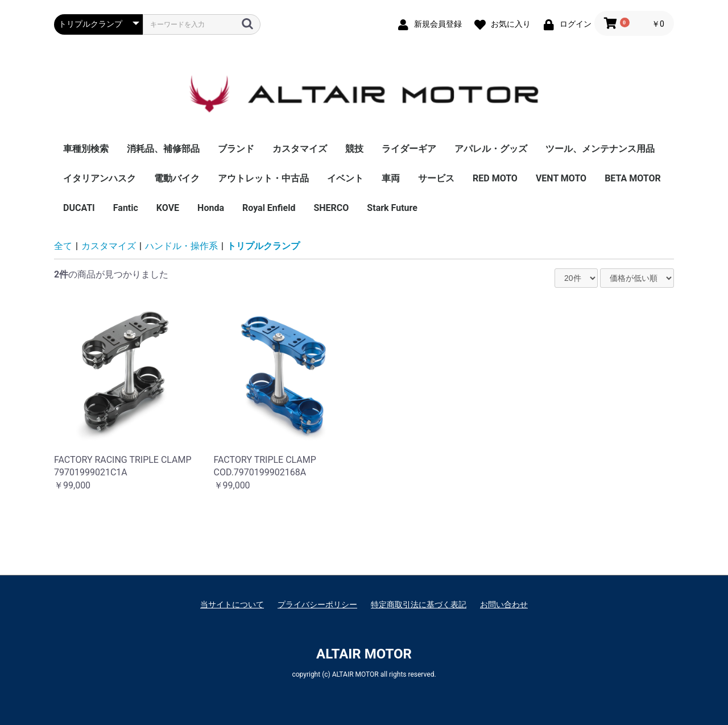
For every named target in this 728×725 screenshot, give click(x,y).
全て (63, 246)
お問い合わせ (504, 604)
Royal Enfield (269, 208)
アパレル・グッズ (491, 149)
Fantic (126, 208)
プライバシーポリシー (317, 604)
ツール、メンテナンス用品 (600, 149)
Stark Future (392, 208)
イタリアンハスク (100, 178)
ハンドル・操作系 (181, 246)
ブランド (236, 149)
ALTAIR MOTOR (364, 654)
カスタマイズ (300, 149)
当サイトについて (232, 604)
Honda (211, 208)
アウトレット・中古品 (263, 178)
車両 (391, 178)
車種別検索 (86, 149)
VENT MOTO (561, 178)
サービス (436, 178)
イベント (345, 178)
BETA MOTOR (633, 178)
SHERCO (331, 208)
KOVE (168, 208)
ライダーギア (409, 149)
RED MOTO (495, 178)
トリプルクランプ (263, 246)
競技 (354, 149)
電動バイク (177, 178)
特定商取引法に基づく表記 (419, 604)
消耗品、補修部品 (163, 149)
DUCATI (79, 208)
